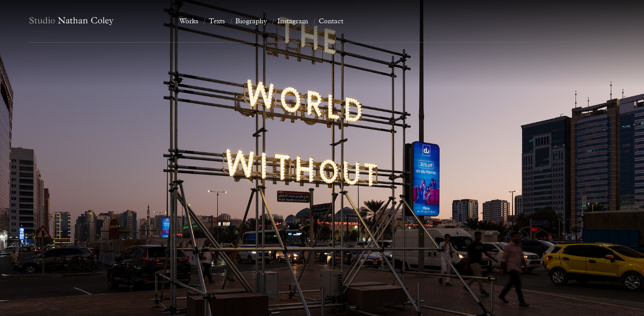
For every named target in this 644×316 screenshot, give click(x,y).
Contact (331, 21)
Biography (251, 21)
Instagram (293, 21)
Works (189, 21)
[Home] (97, 21)
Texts (217, 21)
